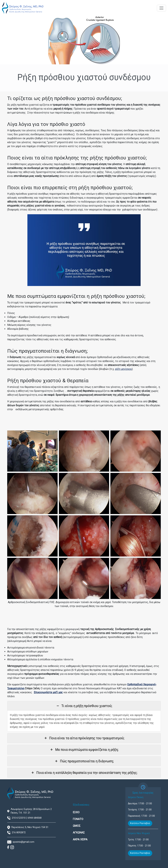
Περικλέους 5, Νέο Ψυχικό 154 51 (30, 827)
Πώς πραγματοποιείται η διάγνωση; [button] (84, 761)
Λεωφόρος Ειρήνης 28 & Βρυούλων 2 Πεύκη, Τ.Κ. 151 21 (31, 811)
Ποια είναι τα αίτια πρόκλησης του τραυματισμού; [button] (84, 738)
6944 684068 (35, 818)
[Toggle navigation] (161, 8)
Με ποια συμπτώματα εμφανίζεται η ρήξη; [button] (84, 750)
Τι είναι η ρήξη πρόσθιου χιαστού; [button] (84, 706)
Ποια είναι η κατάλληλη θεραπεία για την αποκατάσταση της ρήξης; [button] (84, 773)
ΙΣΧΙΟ (76, 812)
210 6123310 (19, 818)
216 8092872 (19, 833)
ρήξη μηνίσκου (123, 369)
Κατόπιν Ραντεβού (140, 823)
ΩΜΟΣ (77, 826)
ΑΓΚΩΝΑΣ (79, 832)
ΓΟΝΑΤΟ (78, 819)
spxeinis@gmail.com (23, 842)
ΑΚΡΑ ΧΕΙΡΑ (80, 839)
